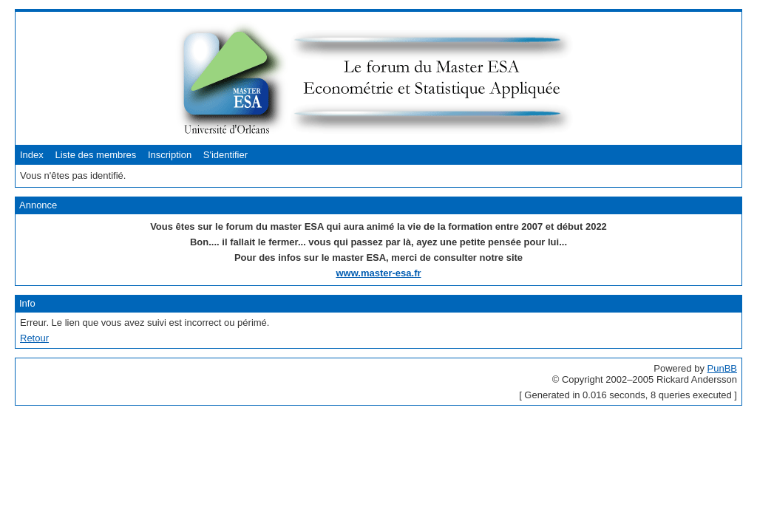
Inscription (170, 155)
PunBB (722, 368)
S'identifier (225, 155)
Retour (34, 338)
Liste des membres (95, 155)
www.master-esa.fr (378, 273)
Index (32, 155)
